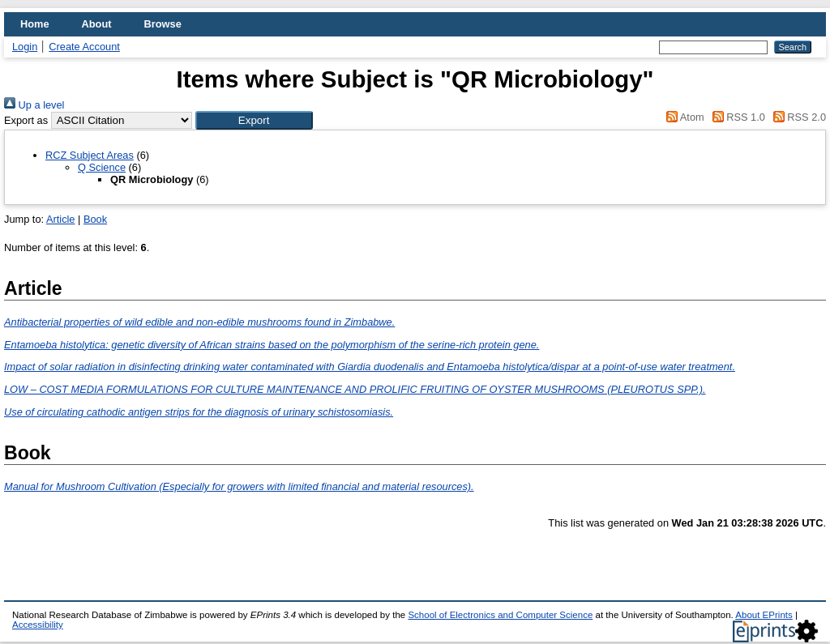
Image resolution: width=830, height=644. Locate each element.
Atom (683, 117)
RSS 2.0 (797, 117)
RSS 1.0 (736, 117)
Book (95, 219)
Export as (26, 120)
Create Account (84, 47)
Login (25, 47)
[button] (254, 120)
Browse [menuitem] (163, 24)
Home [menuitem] (35, 24)
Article (61, 219)
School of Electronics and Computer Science (500, 615)
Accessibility (38, 625)
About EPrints (764, 615)
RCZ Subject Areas (90, 155)
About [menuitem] (97, 24)
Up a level (34, 105)
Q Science (102, 167)
